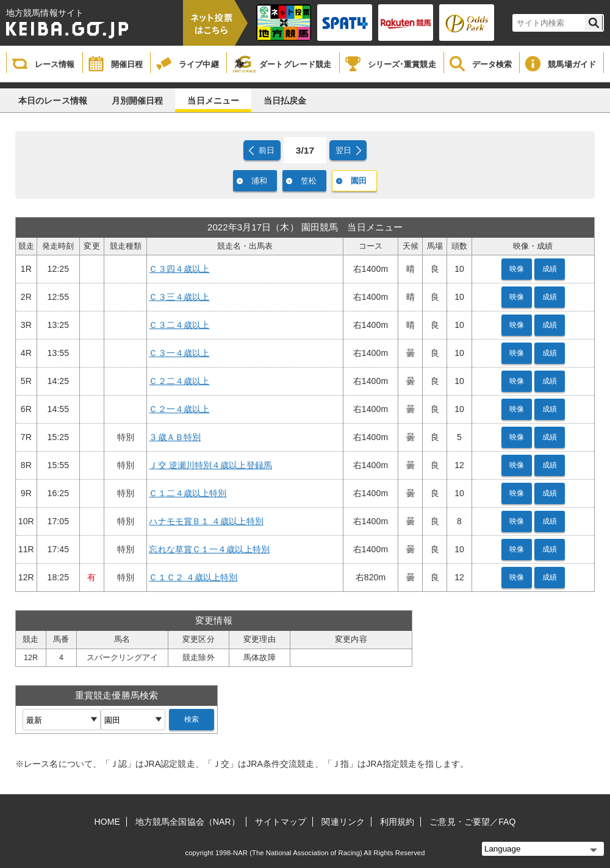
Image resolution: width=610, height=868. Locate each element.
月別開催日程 (138, 101)
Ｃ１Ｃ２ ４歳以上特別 (193, 577)
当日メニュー (213, 101)
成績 (550, 269)
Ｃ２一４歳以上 (179, 409)
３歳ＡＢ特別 (175, 437)
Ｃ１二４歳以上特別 (188, 493)
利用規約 (397, 822)
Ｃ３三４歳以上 (179, 297)
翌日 (343, 150)
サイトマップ (281, 822)
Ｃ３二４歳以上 (179, 325)
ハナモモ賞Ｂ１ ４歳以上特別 (206, 521)
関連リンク (343, 822)
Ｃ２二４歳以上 (179, 381)
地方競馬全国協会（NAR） (188, 822)
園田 (359, 181)
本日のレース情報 (53, 101)
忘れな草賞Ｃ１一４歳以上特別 (209, 549)
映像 (517, 269)
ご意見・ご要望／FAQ (472, 822)
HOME (107, 822)
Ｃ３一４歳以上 (179, 353)
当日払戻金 (285, 101)
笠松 (309, 181)
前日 (267, 150)
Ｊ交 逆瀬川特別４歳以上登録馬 (210, 465)
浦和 (259, 181)
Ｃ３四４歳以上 (179, 269)
